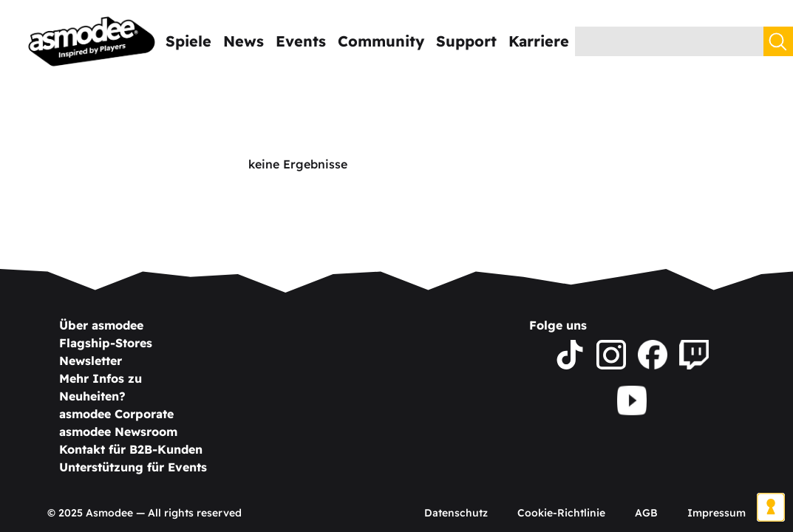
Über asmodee (101, 325)
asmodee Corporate (116, 414)
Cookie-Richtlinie (561, 513)
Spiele (188, 41)
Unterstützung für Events (133, 467)
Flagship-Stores (106, 343)
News (244, 41)
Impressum (717, 513)
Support (466, 41)
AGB (646, 513)
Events (301, 41)
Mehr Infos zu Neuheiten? (101, 387)
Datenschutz (456, 513)
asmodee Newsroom (118, 432)
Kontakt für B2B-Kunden (131, 449)
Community (381, 41)
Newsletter (91, 361)
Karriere (539, 41)
